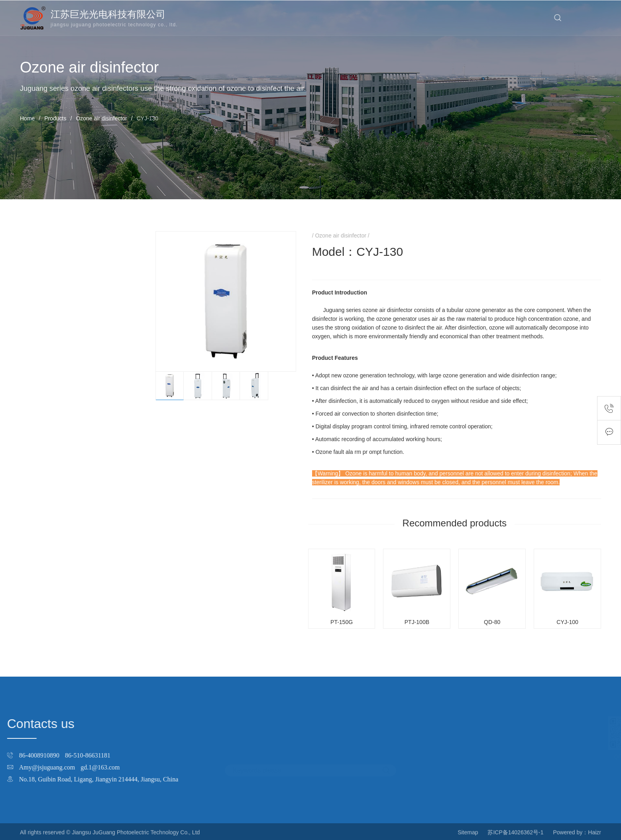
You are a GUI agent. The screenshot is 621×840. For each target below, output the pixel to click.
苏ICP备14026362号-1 (515, 836)
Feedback (609, 432)
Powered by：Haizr (577, 836)
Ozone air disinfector (101, 118)
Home (27, 118)
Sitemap (468, 836)
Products (55, 118)
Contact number (609, 408)
